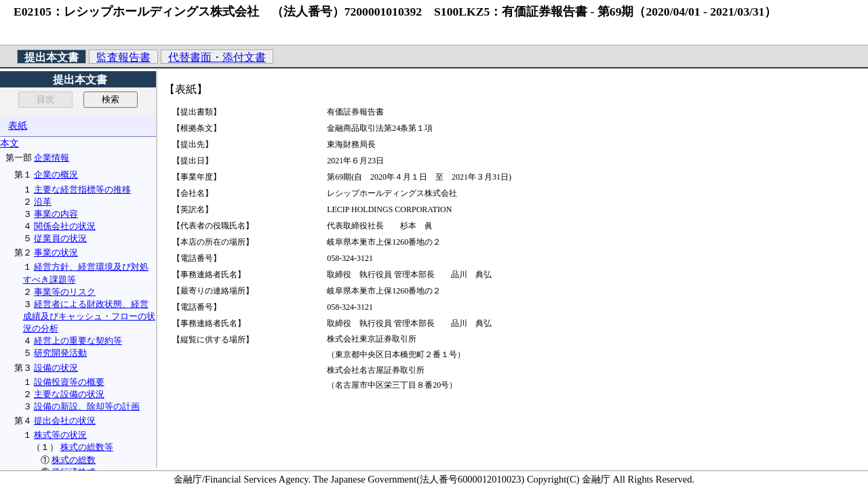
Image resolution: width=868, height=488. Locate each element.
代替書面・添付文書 (217, 57)
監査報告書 (123, 57)
